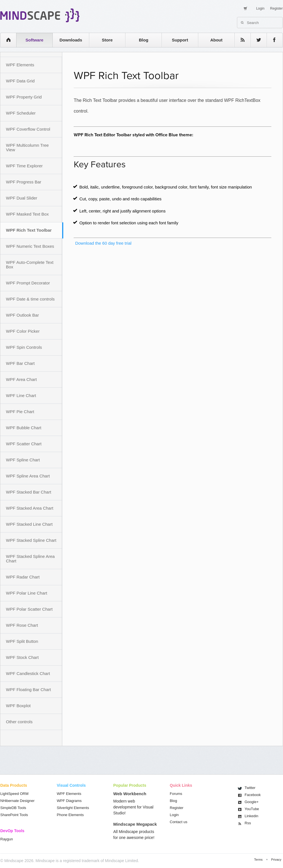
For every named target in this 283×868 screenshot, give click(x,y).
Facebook (253, 795)
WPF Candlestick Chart (28, 673)
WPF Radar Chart (23, 577)
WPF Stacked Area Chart (30, 508)
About (216, 40)
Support (180, 40)
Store (107, 40)
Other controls (19, 722)
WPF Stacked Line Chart (29, 524)
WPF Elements (20, 65)
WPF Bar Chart (20, 363)
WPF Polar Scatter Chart (29, 609)
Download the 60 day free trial (103, 243)
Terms (258, 860)
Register (276, 8)
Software (34, 40)
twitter (256, 40)
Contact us (178, 822)
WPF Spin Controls (24, 347)
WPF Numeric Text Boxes (30, 246)
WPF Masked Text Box (27, 214)
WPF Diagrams (69, 801)
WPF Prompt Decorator (28, 283)
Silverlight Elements (73, 808)
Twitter (250, 788)
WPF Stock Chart (22, 657)
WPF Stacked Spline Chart (31, 540)
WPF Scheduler (21, 113)
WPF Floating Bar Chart (28, 690)
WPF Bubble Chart (24, 428)
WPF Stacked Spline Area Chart (30, 559)
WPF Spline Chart (23, 460)
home (6, 40)
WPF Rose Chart (22, 625)
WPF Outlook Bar (22, 315)
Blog (144, 40)
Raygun (7, 839)
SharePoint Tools (14, 815)
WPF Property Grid (24, 97)
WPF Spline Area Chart (28, 476)
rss (240, 40)
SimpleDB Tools (13, 808)
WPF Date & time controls (30, 299)
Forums (176, 794)
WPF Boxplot (18, 706)
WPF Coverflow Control (28, 129)
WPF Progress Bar (24, 182)
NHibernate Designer (17, 801)
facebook (272, 40)
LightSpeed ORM (14, 794)
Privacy (276, 860)
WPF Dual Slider (22, 198)
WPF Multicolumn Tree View (27, 147)
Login (260, 8)
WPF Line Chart (21, 395)
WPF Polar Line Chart (27, 593)
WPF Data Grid (20, 81)
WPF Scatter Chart (24, 444)
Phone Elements (70, 815)
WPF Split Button (22, 641)
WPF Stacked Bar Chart (29, 492)
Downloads (71, 40)
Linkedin (251, 816)
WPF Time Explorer (24, 166)
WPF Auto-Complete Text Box (30, 265)
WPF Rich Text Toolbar (29, 230)
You (252, 809)
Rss (248, 823)
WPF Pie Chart (20, 412)
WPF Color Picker (23, 331)
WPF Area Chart (21, 379)
